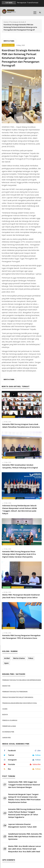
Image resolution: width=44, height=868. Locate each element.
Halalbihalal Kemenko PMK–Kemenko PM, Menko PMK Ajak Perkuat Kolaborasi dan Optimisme (25, 837)
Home (6, 22)
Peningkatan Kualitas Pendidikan (15, 692)
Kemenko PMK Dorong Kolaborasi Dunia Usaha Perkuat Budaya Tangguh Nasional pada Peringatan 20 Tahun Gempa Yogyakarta (25, 813)
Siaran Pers (20, 457)
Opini (6, 663)
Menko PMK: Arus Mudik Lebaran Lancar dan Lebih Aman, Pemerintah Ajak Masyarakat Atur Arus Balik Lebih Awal (25, 849)
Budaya (5, 715)
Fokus (31, 658)
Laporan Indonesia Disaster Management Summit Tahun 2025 (22, 826)
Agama (5, 709)
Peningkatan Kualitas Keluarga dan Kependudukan (22, 680)
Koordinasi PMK (8, 732)
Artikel (7, 658)
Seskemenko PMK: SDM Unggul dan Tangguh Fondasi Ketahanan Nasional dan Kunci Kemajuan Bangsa (24, 785)
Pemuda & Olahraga (10, 720)
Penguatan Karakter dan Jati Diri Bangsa (18, 697)
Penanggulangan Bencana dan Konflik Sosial (20, 703)
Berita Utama (9, 41)
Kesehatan (6, 587)
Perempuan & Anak (17, 22)
